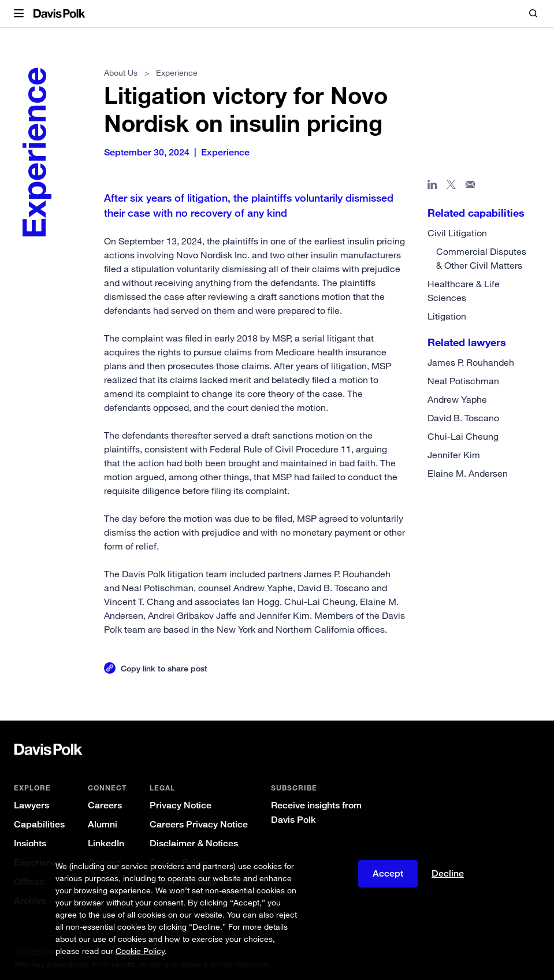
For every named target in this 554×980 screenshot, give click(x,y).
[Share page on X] (451, 187)
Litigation (447, 316)
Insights (30, 843)
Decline (448, 873)
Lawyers (31, 805)
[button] (19, 14)
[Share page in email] (471, 187)
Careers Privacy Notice (199, 824)
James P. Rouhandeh (471, 362)
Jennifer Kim (454, 455)
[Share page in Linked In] (432, 187)
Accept (388, 873)
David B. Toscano (463, 418)
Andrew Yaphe (457, 399)
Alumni (103, 824)
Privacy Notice (181, 805)
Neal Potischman (463, 381)
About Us (121, 73)
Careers (105, 805)
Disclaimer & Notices (194, 843)
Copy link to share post (164, 668)
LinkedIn (106, 843)
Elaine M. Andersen (468, 473)
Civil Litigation (457, 233)
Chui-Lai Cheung (463, 436)
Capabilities (39, 824)
